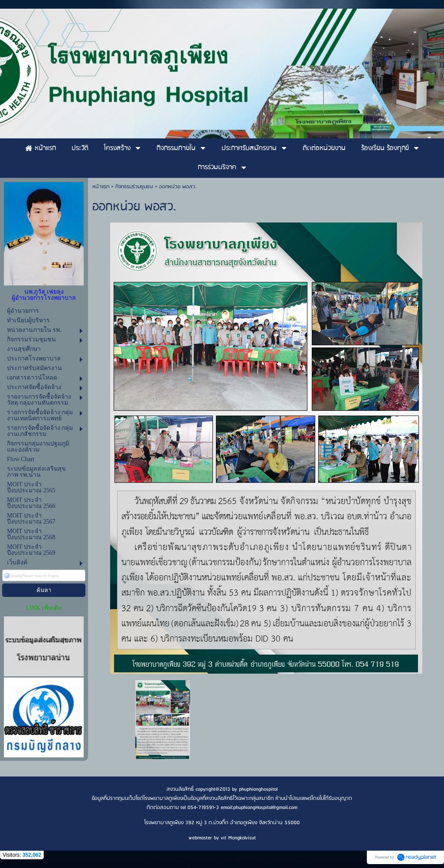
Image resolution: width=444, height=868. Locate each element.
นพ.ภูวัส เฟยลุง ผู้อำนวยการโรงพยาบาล (44, 295)
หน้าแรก (101, 187)
